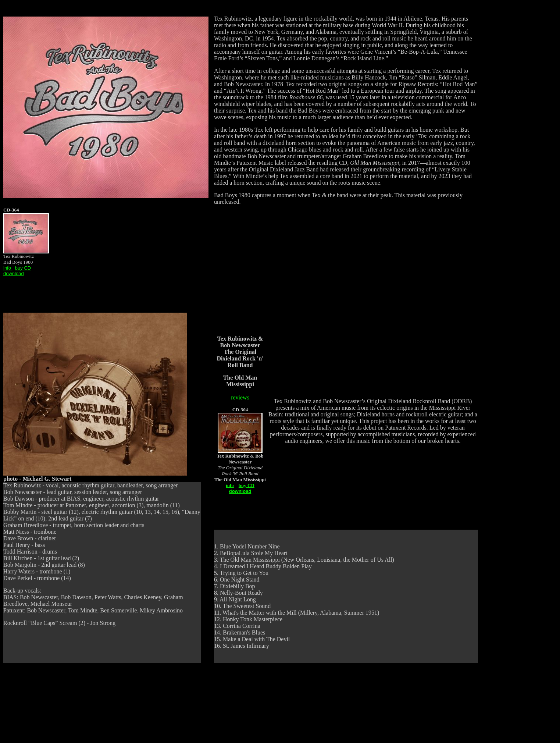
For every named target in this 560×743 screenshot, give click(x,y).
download (14, 273)
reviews (240, 397)
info (230, 485)
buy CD (23, 268)
